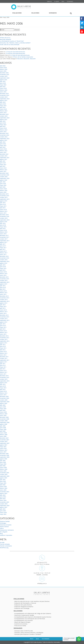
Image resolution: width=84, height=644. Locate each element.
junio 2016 (3, 267)
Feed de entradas (5, 544)
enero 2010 (3, 395)
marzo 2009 (3, 412)
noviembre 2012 (5, 338)
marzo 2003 (3, 512)
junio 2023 (3, 123)
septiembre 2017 (5, 241)
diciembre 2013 (4, 315)
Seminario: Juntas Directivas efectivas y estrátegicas (29, 633)
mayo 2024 (3, 106)
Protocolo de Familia (20, 626)
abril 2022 (3, 147)
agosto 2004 (4, 493)
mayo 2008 (3, 429)
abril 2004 (3, 499)
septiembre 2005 (5, 476)
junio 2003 (3, 511)
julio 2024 (3, 102)
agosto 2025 (4, 80)
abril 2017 (3, 249)
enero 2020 (3, 192)
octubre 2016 (4, 260)
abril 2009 (3, 410)
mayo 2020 (3, 185)
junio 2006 (3, 462)
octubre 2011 (4, 358)
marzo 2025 (3, 88)
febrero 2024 (4, 111)
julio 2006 (3, 461)
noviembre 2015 (5, 279)
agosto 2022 (4, 140)
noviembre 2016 (5, 258)
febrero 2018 (4, 232)
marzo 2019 (3, 210)
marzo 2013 (3, 331)
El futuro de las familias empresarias (23, 57)
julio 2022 (3, 142)
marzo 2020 (3, 189)
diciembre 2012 (4, 336)
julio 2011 (3, 364)
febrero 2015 (4, 293)
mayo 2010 (3, 388)
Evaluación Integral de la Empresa (24, 607)
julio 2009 (3, 405)
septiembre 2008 (5, 422)
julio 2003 (3, 509)
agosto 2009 (4, 403)
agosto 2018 (4, 222)
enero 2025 (3, 92)
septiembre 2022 (5, 139)
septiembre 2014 (5, 301)
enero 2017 (3, 255)
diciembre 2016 (4, 256)
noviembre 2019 (5, 196)
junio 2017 (3, 246)
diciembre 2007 (4, 438)
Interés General (4, 527)
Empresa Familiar (5, 521)
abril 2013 (3, 329)
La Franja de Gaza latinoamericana (15, 52)
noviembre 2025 (5, 74)
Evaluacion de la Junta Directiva (23, 605)
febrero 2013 (4, 332)
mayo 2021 (3, 165)
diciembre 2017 (4, 235)
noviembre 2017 (5, 237)
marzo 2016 (3, 272)
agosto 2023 (4, 119)
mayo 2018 (3, 227)
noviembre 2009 (5, 398)
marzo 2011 (3, 371)
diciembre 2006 (4, 454)
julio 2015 (3, 286)
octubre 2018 (4, 218)
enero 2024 (3, 113)
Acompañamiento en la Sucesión (24, 620)
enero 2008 (3, 436)
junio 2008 (3, 428)
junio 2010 (3, 386)
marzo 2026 (3, 68)
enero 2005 (3, 490)
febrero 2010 (4, 393)
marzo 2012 (3, 351)
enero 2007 (3, 452)
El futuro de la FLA (5, 38)
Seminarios (53, 13)
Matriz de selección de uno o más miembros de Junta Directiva (32, 601)
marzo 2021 (3, 168)
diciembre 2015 (4, 277)
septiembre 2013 (5, 320)
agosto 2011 (4, 362)
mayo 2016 (3, 268)
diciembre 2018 (4, 215)
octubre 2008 (4, 421)
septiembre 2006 (5, 457)
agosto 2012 (4, 343)
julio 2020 (3, 182)
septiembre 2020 (5, 178)
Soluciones (35, 13)
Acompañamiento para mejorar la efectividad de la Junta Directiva (33, 617)
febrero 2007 (4, 450)
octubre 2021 (4, 156)
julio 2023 (3, 121)
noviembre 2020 (5, 175)
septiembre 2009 (5, 402)
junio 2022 (3, 144)
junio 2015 (3, 287)
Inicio (32, 639)
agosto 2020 (4, 180)
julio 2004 (3, 495)
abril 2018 (3, 229)
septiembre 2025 (5, 78)
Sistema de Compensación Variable (24, 615)
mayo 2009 (3, 409)
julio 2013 (3, 324)
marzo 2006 (3, 467)
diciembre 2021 (4, 154)
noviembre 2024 (5, 95)
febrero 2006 (4, 469)
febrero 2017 (4, 253)
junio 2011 (3, 365)
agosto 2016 (4, 263)
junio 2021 (3, 163)
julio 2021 (3, 161)
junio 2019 (3, 204)
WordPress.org (4, 548)
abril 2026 (3, 66)
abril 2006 (3, 466)
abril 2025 (3, 87)
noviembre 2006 (5, 455)
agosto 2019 (4, 201)
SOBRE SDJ (49, 1)
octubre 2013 (4, 319)
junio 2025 (3, 83)
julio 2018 (3, 223)
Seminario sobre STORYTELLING (24, 631)
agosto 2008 (4, 424)
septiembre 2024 (5, 99)
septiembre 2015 (5, 282)
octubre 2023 (4, 116)
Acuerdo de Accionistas (21, 624)
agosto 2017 (4, 242)
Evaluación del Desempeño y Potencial (25, 603)
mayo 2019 (3, 206)
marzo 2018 (3, 230)
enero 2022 (3, 152)
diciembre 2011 (4, 357)
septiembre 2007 (5, 443)
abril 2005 (3, 485)
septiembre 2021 (5, 158)
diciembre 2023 (4, 114)
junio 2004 (3, 497)
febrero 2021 (4, 170)
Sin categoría (4, 532)
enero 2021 (3, 171)
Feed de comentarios (6, 546)
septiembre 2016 (5, 261)
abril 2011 (3, 369)
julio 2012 (3, 345)
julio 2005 (3, 480)
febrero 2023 (4, 130)
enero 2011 (3, 374)
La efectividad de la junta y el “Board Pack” (12, 41)
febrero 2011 (4, 372)
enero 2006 (3, 471)
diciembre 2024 (4, 94)
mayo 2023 (3, 125)
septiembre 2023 (5, 118)
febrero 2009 (4, 414)
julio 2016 (3, 265)
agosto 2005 (4, 478)
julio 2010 (3, 384)
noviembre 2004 (5, 492)
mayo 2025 (3, 85)
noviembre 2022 (5, 135)
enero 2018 (3, 234)
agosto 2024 (4, 100)
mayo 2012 (3, 348)
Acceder (2, 542)
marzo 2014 (3, 310)
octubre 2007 (4, 441)
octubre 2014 (4, 300)
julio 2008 (3, 426)
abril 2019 (3, 208)
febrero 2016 (4, 274)
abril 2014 (3, 308)
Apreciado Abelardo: (6, 39)
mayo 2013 (3, 327)
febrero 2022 (4, 151)
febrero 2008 (4, 435)
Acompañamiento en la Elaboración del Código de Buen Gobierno (33, 613)
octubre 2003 (4, 504)
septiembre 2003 (5, 506)
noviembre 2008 (5, 419)
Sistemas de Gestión (6, 525)
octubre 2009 (4, 400)
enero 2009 (3, 416)
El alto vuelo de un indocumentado (10, 45)
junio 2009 (3, 407)
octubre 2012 (4, 339)
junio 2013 (3, 326)
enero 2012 (3, 355)
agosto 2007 (4, 445)
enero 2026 (3, 71)
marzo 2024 (3, 109)
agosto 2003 (4, 507)
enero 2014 (3, 313)
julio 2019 (3, 203)
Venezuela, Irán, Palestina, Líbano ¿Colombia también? (15, 43)
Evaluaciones (17, 13)
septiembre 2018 (5, 220)
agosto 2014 (4, 303)
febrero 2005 (4, 488)
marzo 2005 (3, 487)
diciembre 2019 (4, 194)
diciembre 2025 (4, 73)
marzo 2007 (3, 448)
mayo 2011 (3, 367)
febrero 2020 (4, 190)
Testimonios (70, 1)
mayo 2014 (3, 306)
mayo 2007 (3, 447)
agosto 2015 (4, 284)
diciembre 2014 (4, 296)
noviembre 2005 (5, 473)
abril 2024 (3, 107)
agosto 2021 (4, 159)
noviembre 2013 (5, 317)
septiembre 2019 (5, 199)
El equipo (57, 1)
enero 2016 (3, 275)
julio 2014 (3, 305)
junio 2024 (3, 104)
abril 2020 (3, 187)
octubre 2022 (4, 137)
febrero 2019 (4, 211)
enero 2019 (3, 213)
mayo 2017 (3, 248)
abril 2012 (3, 350)
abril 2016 (3, 270)
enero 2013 (3, 334)
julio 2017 (3, 244)
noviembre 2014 (5, 298)
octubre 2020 (4, 177)
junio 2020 (3, 184)
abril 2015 (3, 289)
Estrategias (3, 523)
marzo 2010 (3, 391)
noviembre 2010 (5, 377)
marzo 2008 (3, 433)
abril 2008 (3, 431)
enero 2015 (3, 294)
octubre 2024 (4, 97)
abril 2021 (3, 166)
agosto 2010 (4, 383)
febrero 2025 (4, 90)
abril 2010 (3, 390)
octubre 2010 (4, 379)
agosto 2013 (4, 322)
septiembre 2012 (5, 341)
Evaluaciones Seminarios (7, 530)
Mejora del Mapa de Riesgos (22, 622)
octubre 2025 (4, 76)
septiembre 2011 (5, 360)
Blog (63, 1)
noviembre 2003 (5, 502)
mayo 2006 (3, 464)
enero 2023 (3, 132)
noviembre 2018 (5, 216)
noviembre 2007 (5, 440)
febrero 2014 (4, 312)
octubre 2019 (4, 197)
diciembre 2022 (4, 133)
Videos (2, 528)
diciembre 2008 (4, 417)
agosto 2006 (4, 459)
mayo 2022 (3, 145)
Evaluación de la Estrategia (22, 608)
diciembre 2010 (4, 376)
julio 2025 (3, 81)
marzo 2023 (3, 128)
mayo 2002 (3, 514)
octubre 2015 (4, 280)
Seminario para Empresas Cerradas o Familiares (28, 634)
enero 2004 (3, 500)
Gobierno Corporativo (6, 535)
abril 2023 (3, 126)
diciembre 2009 (4, 396)
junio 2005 (3, 481)
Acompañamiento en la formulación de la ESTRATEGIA (30, 619)
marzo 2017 (3, 251)
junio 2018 (3, 225)
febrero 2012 (4, 353)
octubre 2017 (4, 239)
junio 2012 (3, 346)
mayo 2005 (3, 483)
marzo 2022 (3, 149)
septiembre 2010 (5, 381)
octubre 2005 (4, 474)
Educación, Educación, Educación (26, 59)
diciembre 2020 (4, 173)
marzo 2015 (3, 291)
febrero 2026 (4, 69)
